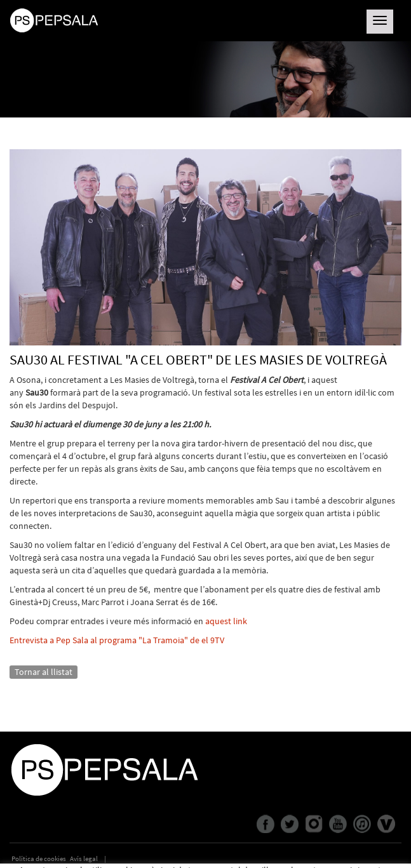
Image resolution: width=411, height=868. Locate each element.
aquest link (226, 621)
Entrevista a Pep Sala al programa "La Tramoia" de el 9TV (117, 640)
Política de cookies (39, 858)
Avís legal (84, 858)
